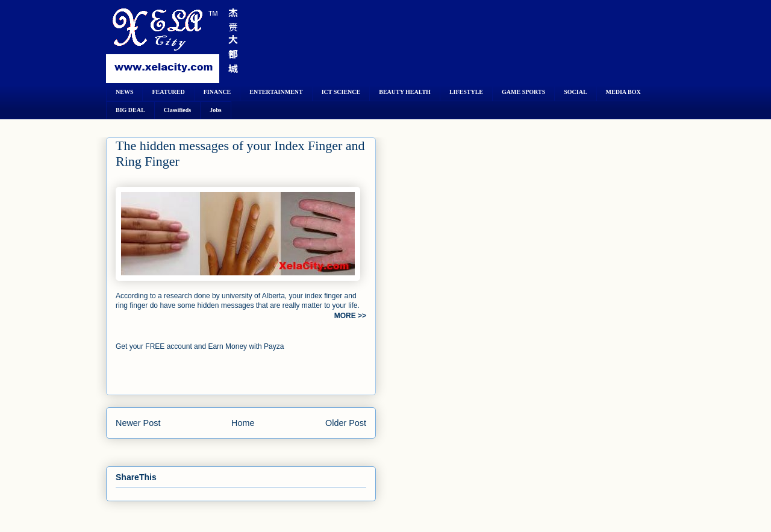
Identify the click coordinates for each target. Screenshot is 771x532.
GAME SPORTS (523, 92)
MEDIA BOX (623, 92)
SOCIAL (575, 92)
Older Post (346, 423)
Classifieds (178, 110)
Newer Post (138, 423)
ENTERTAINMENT (276, 92)
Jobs (215, 110)
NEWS (124, 92)
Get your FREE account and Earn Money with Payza (200, 346)
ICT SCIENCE (341, 92)
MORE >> (350, 316)
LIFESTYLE (466, 92)
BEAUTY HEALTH (405, 92)
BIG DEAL (130, 110)
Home (243, 423)
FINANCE (217, 92)
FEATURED (168, 92)
